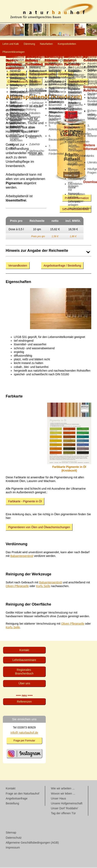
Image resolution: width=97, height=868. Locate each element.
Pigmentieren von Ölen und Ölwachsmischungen (39, 528)
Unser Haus (58, 799)
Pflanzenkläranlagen (58, 53)
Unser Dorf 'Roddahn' (65, 809)
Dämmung (48, 44)
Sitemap (11, 833)
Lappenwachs (16, 75)
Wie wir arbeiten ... (63, 789)
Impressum (13, 848)
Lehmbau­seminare (24, 661)
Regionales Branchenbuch (24, 672)
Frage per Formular (24, 741)
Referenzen (24, 702)
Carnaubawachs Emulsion (24, 82)
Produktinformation (77, 199)
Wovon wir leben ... (63, 794)
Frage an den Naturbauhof (22, 794)
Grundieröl (66, 75)
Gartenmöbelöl (78, 82)
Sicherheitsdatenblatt (75, 210)
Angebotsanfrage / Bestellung (62, 266)
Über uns (24, 684)
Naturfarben (76, 44)
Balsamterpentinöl (22, 557)
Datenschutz (14, 838)
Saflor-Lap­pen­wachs (42, 75)
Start (10, 62)
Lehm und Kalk (17, 44)
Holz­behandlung (48, 62)
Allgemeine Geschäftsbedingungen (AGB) (32, 843)
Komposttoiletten (19, 53)
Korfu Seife (43, 587)
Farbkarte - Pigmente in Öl (25, 502)
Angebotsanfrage (17, 799)
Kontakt (24, 651)
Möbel (67, 62)
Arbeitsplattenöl (55, 82)
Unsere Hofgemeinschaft (67, 804)
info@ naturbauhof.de (24, 733)
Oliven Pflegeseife (17, 587)
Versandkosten (18, 266)
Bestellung (12, 804)
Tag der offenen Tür (63, 814)
